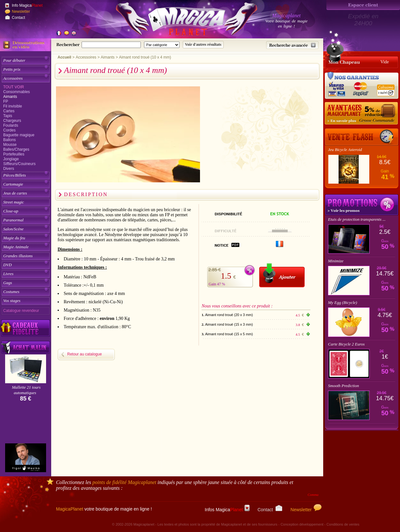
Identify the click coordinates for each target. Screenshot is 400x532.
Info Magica (27, 5)
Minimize (336, 261)
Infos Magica (227, 510)
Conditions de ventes (343, 524)
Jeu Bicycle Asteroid (345, 150)
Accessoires (13, 78)
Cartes (9, 111)
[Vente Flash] (362, 137)
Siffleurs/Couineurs (19, 164)
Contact (18, 18)
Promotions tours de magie (362, 205)
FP (6, 101)
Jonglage (11, 159)
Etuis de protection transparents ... (357, 219)
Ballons (9, 140)
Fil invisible (13, 106)
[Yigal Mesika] (26, 458)
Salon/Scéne (13, 229)
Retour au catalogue (84, 354)
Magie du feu (14, 238)
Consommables (16, 92)
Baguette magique (19, 135)
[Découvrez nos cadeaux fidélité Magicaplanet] (26, 328)
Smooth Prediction (344, 386)
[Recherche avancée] (292, 45)
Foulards (11, 125)
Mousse (10, 145)
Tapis (8, 116)
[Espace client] (363, 5)
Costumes (11, 292)
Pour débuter (14, 60)
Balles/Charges (16, 149)
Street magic (14, 202)
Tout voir (14, 87)
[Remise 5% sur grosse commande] (362, 114)
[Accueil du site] (179, 20)
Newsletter (21, 12)
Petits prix (12, 69)
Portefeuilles (14, 154)
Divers (9, 169)
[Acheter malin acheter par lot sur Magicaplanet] (26, 347)
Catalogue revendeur (21, 311)
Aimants (10, 97)
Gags (8, 283)
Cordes (9, 130)
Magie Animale (16, 247)
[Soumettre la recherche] (203, 45)
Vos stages (12, 301)
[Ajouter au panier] (282, 275)
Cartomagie (13, 184)
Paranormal (13, 220)
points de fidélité (124, 482)
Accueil (64, 57)
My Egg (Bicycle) (343, 302)
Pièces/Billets (15, 175)
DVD (8, 265)
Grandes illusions (18, 256)
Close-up (11, 211)
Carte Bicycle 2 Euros (346, 344)
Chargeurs (12, 121)
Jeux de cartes (15, 193)
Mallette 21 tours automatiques (26, 390)
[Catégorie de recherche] (162, 45)
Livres (8, 274)
